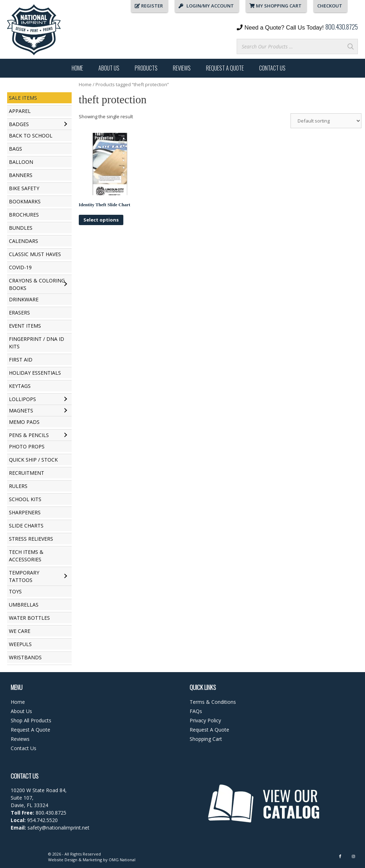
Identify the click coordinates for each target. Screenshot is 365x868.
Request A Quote (225, 68)
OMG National (122, 860)
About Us (109, 68)
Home (77, 68)
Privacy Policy (205, 720)
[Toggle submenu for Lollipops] (65, 399)
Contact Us (272, 68)
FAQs (196, 711)
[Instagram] (353, 856)
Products (146, 68)
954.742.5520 (42, 820)
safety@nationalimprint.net (58, 828)
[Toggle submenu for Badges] (65, 124)
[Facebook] (340, 856)
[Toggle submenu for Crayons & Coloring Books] (65, 284)
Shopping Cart (206, 739)
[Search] (350, 46)
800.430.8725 (342, 27)
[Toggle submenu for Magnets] (65, 411)
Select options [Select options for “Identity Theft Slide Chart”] (101, 220)
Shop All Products (31, 720)
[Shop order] (326, 121)
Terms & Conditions (213, 702)
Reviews (182, 68)
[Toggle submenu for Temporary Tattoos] (65, 576)
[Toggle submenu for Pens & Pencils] (65, 435)
